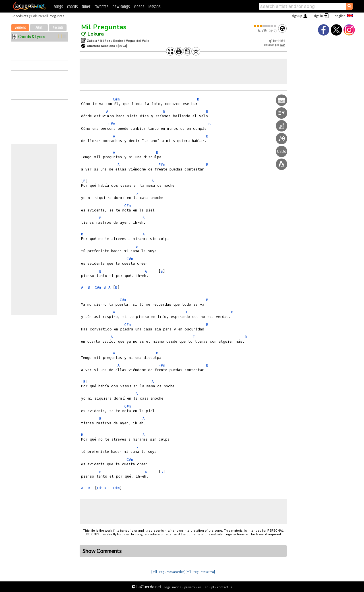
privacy (190, 587)
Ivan (283, 45)
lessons (154, 7)
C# (99, 488)
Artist (39, 28)
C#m (116, 99)
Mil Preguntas (104, 27)
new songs (121, 7)
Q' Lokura (92, 34)
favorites (101, 7)
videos (139, 7)
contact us (225, 587)
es (200, 587)
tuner (86, 7)
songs (58, 7)
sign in (318, 16)
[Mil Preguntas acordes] (168, 572)
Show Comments (102, 551)
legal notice (173, 587)
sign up (297, 16)
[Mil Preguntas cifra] (200, 572)
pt (213, 587)
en (206, 587)
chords (72, 7)
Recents (58, 28)
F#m (162, 165)
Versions (20, 28)
